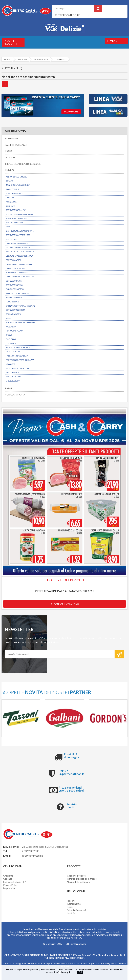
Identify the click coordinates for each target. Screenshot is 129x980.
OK (80, 972)
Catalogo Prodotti (77, 876)
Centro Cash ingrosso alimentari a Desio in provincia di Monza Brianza (40, 964)
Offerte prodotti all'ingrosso (82, 879)
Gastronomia (74, 904)
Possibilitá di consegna (72, 756)
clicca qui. (65, 972)
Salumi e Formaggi (76, 910)
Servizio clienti (72, 806)
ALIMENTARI (11, 139)
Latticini (71, 914)
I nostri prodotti (10, 42)
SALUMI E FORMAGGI (16, 145)
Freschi (71, 901)
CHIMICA (10, 170)
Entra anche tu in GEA (15, 882)
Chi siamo (8, 876)
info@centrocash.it (32, 856)
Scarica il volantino (64, 605)
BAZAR (9, 389)
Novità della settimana (79, 882)
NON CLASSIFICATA (15, 395)
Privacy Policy (10, 885)
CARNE (9, 151)
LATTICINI (10, 158)
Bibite (70, 907)
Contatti (8, 879)
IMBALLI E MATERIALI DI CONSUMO (23, 164)
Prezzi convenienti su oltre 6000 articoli (72, 789)
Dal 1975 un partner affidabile (71, 773)
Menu (112, 41)
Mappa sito (9, 889)
